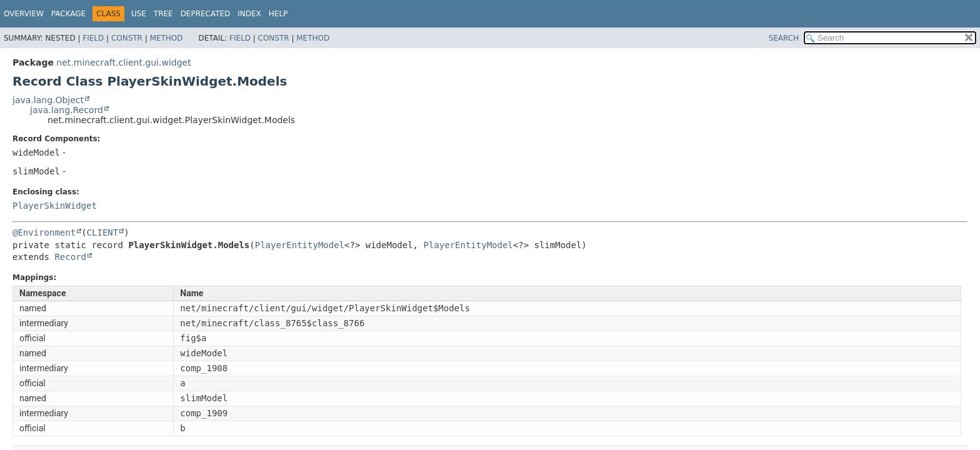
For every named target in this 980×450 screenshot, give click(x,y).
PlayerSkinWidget (55, 206)
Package (68, 14)
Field (93, 38)
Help (278, 14)
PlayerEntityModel (300, 245)
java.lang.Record (67, 110)
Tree (163, 14)
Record (70, 257)
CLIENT (103, 232)
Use (139, 14)
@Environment (44, 232)
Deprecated (206, 14)
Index (249, 14)
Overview (24, 14)
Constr (127, 38)
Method (167, 38)
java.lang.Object (48, 100)
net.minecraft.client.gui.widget (123, 62)
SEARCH (784, 38)
